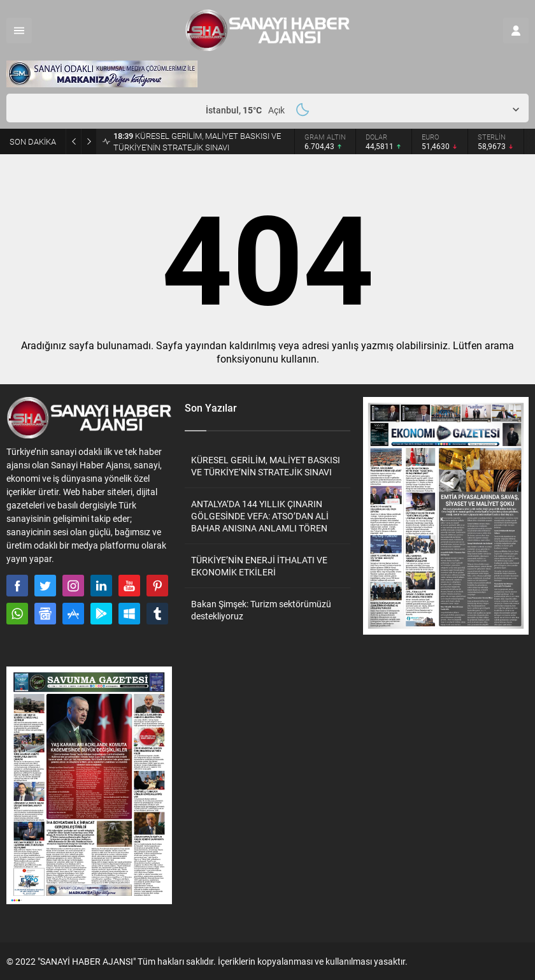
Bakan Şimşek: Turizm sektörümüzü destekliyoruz (261, 610)
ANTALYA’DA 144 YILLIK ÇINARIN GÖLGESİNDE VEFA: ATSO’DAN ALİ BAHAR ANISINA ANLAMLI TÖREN (260, 516)
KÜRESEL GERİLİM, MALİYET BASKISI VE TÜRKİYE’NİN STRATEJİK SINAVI (197, 141)
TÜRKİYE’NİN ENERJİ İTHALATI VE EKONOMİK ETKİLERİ (259, 566)
